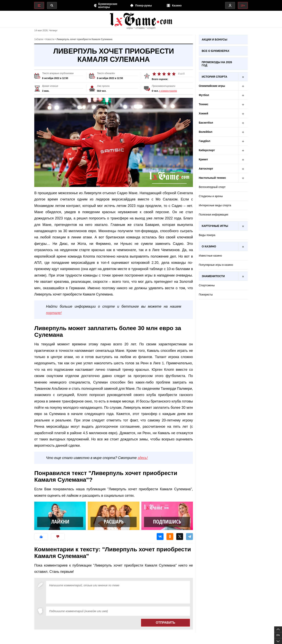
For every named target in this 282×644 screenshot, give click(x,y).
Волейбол (223, 132)
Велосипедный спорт (212, 187)
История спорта (225, 77)
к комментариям (168, 91)
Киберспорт (223, 150)
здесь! (143, 458)
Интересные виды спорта (215, 205)
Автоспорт (223, 169)
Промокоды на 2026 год (217, 64)
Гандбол (223, 141)
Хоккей (223, 114)
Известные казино (210, 256)
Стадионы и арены (211, 196)
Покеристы (206, 295)
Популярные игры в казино (216, 265)
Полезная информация (213, 215)
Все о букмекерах (216, 51)
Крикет (223, 159)
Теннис (223, 104)
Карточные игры (225, 226)
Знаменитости (225, 276)
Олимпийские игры (223, 86)
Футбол (223, 95)
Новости (50, 39)
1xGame (39, 39)
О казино (225, 247)
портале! (54, 313)
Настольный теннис (223, 178)
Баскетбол (223, 123)
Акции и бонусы (214, 40)
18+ (243, 5)
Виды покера (207, 235)
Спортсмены (207, 285)
